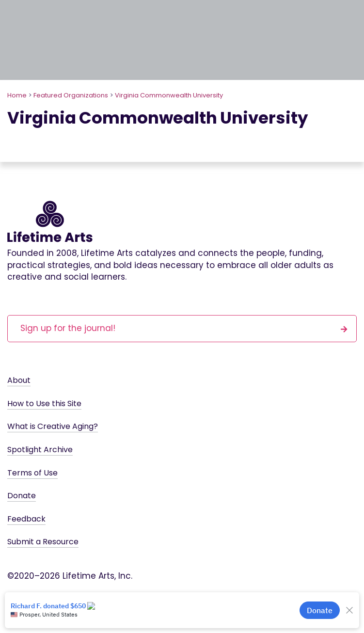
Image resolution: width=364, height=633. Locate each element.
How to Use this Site (44, 404)
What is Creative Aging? (53, 426)
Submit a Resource (43, 542)
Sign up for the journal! (184, 328)
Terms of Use (32, 473)
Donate (22, 496)
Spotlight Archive (40, 450)
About (19, 380)
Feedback (26, 519)
